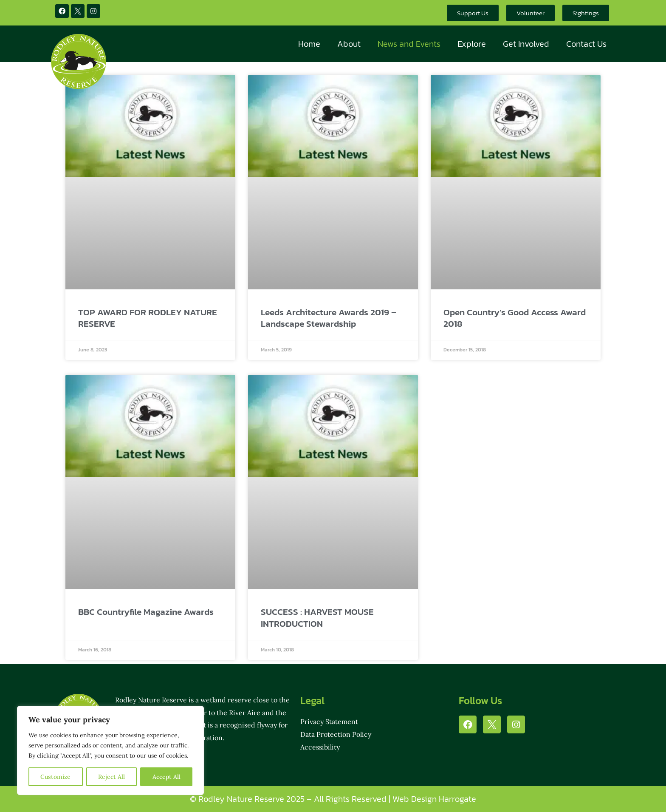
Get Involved (526, 44)
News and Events (409, 44)
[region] (110, 750)
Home (309, 44)
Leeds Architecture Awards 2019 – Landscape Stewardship (329, 318)
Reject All (111, 777)
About (349, 44)
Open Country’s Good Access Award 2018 (515, 318)
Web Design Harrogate (434, 799)
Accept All (166, 777)
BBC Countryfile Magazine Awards (146, 612)
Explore (472, 44)
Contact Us (586, 44)
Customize (55, 777)
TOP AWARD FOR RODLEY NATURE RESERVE (148, 318)
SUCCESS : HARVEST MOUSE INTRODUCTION (317, 617)
